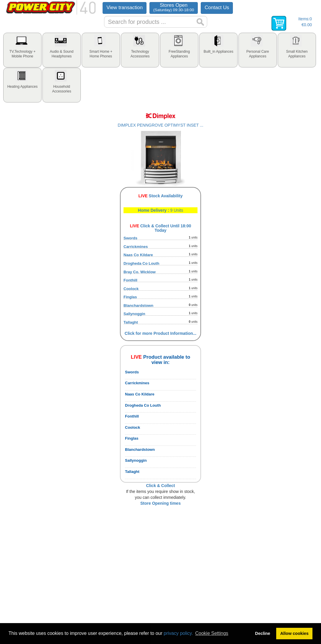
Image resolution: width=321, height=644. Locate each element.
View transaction (125, 8)
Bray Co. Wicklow (140, 272)
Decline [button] (262, 633)
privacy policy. (178, 633)
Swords (130, 238)
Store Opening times (160, 503)
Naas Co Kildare (138, 255)
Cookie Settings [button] (212, 633)
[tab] (22, 50)
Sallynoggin (134, 314)
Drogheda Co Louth (141, 263)
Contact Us (217, 8)
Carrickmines (136, 247)
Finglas (130, 297)
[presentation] (22, 50)
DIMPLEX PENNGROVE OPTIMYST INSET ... (160, 125)
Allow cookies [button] (294, 633)
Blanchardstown (138, 306)
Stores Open (174, 7)
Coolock (131, 289)
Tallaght (131, 322)
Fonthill (130, 280)
